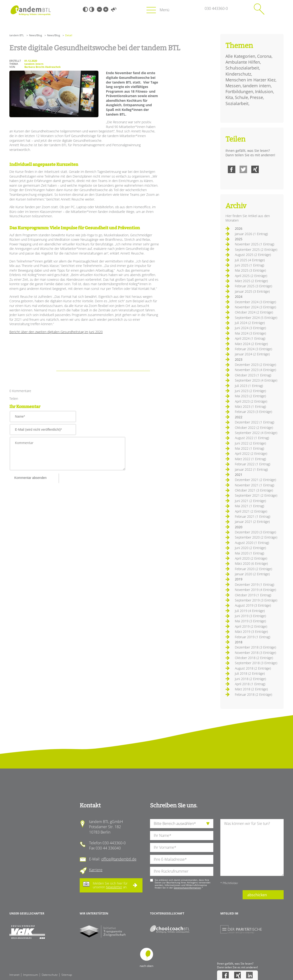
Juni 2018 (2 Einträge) (250, 679)
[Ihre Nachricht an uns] (252, 847)
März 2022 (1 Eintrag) (250, 459)
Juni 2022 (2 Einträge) (250, 443)
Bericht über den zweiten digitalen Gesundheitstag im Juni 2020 (56, 332)
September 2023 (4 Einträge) (256, 380)
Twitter (243, 169)
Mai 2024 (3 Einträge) (250, 333)
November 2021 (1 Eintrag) (255, 485)
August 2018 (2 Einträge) (253, 668)
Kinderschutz (238, 74)
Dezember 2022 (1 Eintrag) (255, 422)
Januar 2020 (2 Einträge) (252, 574)
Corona (264, 56)
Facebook (232, 169)
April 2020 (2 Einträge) (251, 558)
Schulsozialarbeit (242, 68)
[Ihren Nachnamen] (182, 836)
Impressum (31, 975)
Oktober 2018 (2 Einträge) (254, 658)
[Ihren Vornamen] (182, 847)
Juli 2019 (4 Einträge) (250, 611)
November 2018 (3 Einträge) (255, 653)
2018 (239, 642)
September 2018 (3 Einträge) (256, 663)
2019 (239, 579)
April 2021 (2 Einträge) (251, 511)
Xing (255, 169)
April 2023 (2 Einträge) (251, 401)
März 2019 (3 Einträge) (251, 632)
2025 (239, 239)
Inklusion (264, 91)
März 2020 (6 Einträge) (251, 563)
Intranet (14, 975)
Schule (241, 97)
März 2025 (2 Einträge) (251, 281)
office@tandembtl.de (119, 859)
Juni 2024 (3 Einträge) (250, 328)
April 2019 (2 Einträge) (251, 626)
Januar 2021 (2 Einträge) (252, 522)
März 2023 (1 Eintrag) (250, 406)
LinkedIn (249, 975)
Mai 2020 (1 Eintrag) (250, 553)
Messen (233, 86)
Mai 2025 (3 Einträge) (250, 270)
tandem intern (257, 86)
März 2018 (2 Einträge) (251, 689)
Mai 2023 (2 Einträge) (250, 396)
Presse (256, 97)
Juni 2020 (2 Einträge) (250, 548)
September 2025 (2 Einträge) (256, 250)
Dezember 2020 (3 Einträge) (255, 532)
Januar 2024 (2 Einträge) (252, 354)
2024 (239, 297)
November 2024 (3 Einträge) (255, 307)
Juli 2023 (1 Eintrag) (249, 386)
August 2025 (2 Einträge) (253, 255)
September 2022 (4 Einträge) (256, 433)
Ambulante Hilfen (243, 62)
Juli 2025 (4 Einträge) (250, 260)
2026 (239, 228)
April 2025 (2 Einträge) (251, 276)
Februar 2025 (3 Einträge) (254, 286)
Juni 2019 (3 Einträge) (250, 616)
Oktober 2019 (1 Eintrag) (253, 595)
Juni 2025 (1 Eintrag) (250, 265)
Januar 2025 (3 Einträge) (252, 291)
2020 (239, 527)
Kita (229, 97)
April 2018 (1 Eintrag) (250, 684)
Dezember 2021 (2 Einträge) (255, 480)
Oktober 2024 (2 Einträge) (254, 312)
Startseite (31, 10)
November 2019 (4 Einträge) (255, 590)
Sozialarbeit (237, 103)
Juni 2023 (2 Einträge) (250, 391)
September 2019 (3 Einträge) (256, 600)
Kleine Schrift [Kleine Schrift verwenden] (99, 9)
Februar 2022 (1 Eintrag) (253, 464)
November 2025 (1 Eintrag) (255, 244)
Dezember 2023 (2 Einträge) (255, 365)
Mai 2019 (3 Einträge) (250, 621)
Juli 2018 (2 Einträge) (250, 673)
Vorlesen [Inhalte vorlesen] (114, 9)
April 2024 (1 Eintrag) (250, 338)
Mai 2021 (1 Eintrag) (250, 506)
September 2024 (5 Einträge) (256, 318)
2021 (239, 475)
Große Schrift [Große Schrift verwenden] (106, 9)
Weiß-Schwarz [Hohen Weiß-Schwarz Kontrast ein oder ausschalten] (92, 9)
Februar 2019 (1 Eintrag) (253, 637)
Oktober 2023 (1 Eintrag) (253, 375)
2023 (239, 359)
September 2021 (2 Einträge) (256, 495)
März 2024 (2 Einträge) (251, 344)
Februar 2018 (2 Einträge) (254, 694)
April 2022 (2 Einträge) (251, 454)
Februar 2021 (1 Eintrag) (253, 516)
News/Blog (36, 35)
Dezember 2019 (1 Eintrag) (255, 585)
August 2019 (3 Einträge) (253, 605)
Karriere (96, 870)
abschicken (257, 895)
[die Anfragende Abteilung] (182, 824)
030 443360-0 (216, 8)
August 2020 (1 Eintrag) (252, 543)
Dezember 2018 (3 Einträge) (255, 647)
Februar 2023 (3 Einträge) (254, 412)
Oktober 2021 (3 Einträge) (254, 490)
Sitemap (67, 975)
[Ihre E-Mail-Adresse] (182, 859)
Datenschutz (50, 975)
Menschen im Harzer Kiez (250, 80)
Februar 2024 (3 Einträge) (254, 349)
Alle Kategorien (240, 56)
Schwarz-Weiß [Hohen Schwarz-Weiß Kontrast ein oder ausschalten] (85, 9)
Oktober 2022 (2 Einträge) (254, 428)
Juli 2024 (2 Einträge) (250, 323)
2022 (239, 417)
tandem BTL (17, 35)
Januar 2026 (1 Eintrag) (251, 234)
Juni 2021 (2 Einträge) (250, 501)
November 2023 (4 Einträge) (255, 370)
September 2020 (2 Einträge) (256, 537)
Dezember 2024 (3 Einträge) (255, 302)
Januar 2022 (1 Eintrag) (251, 469)
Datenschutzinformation (187, 888)
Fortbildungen (239, 91)
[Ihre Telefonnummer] (182, 871)
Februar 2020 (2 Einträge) (254, 569)
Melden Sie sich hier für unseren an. (110, 885)
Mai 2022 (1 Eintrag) (250, 448)
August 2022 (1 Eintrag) (252, 438)
